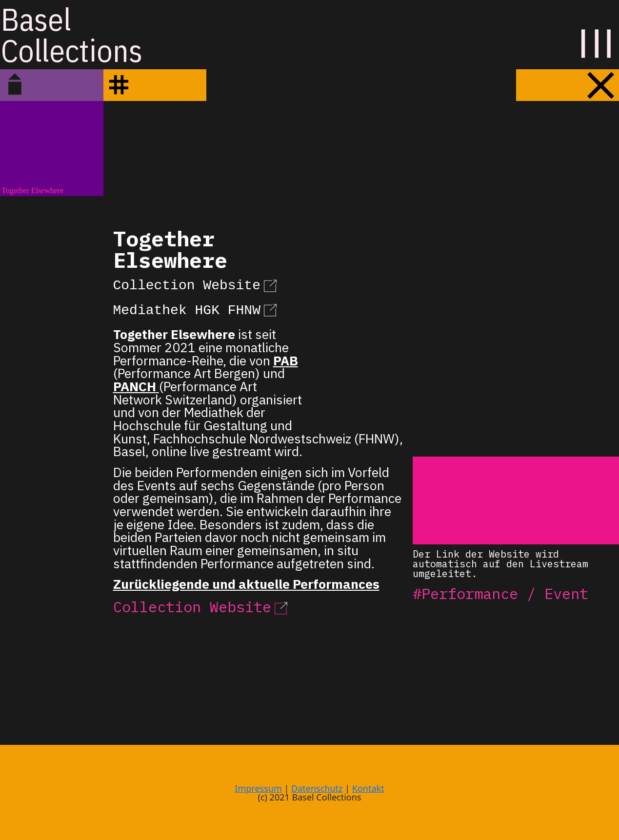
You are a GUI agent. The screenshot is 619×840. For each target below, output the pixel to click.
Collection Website (197, 284)
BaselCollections (72, 35)
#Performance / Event (500, 593)
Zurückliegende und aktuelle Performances (246, 584)
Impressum (258, 788)
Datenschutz (317, 788)
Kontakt (368, 788)
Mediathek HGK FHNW (197, 309)
